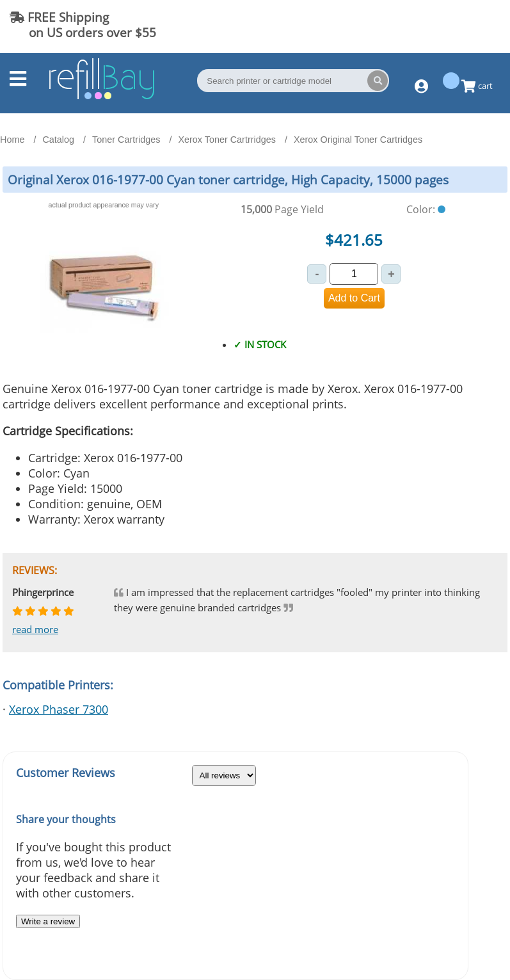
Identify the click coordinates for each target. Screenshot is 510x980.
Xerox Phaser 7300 (59, 709)
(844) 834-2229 (449, 25)
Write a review (48, 921)
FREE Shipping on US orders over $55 (83, 25)
